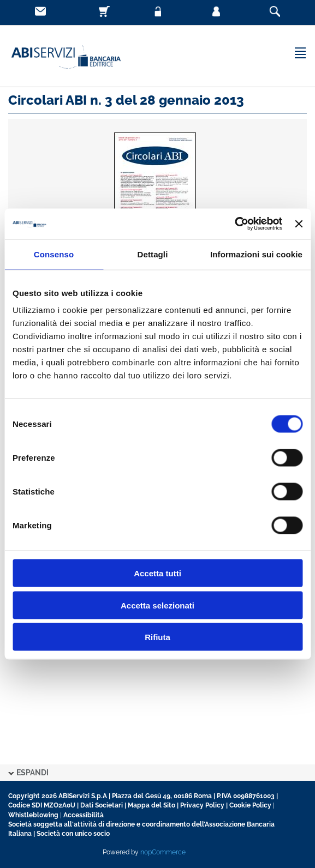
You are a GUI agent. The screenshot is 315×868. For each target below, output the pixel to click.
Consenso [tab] (54, 254)
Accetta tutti (157, 573)
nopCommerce (163, 852)
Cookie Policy (250, 805)
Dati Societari (102, 805)
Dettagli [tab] (153, 254)
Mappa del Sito (151, 805)
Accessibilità (84, 815)
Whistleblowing (33, 815)
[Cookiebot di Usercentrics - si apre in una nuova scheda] (234, 224)
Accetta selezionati (157, 605)
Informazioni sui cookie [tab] (256, 254)
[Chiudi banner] (299, 224)
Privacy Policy (202, 805)
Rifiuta (157, 637)
